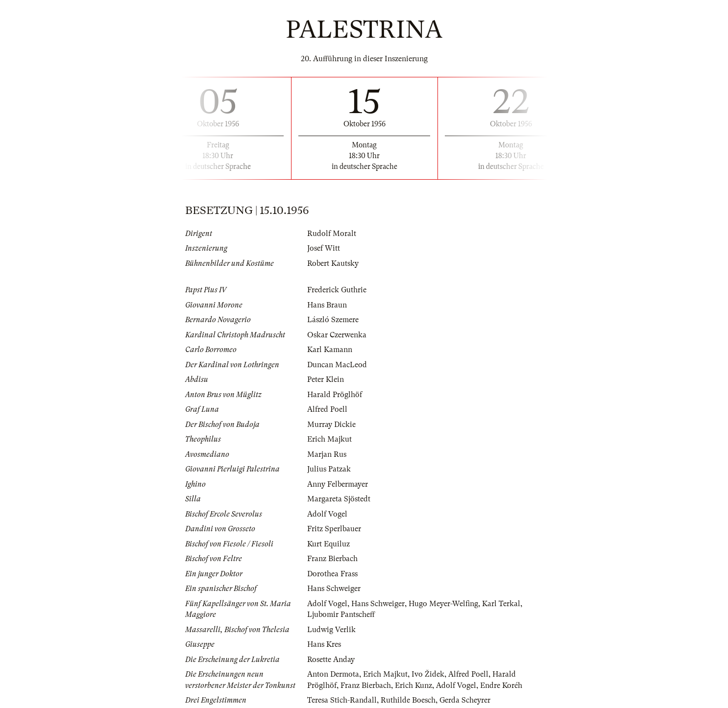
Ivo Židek (428, 674)
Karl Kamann (330, 350)
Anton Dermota (333, 674)
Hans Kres (324, 644)
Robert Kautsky (333, 263)
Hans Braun (327, 305)
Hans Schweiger (334, 589)
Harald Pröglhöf (335, 395)
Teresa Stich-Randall (342, 700)
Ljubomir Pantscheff (341, 614)
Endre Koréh (501, 685)
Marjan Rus (327, 454)
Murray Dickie (331, 425)
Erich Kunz (413, 685)
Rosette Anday (331, 660)
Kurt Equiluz (328, 544)
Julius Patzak (329, 469)
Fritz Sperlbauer (334, 529)
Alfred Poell (327, 409)
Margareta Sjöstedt (339, 499)
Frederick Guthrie (337, 290)
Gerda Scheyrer (465, 700)
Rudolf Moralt (332, 234)
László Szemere (333, 320)
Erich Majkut (329, 439)
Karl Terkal (501, 604)
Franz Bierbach (332, 559)
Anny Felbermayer (338, 484)
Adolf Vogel (327, 514)
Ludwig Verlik (331, 630)
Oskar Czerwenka (337, 335)
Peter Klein (326, 379)
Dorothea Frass (332, 574)
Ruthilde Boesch (408, 700)
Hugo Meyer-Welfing (443, 604)
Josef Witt (324, 248)
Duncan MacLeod (337, 365)
